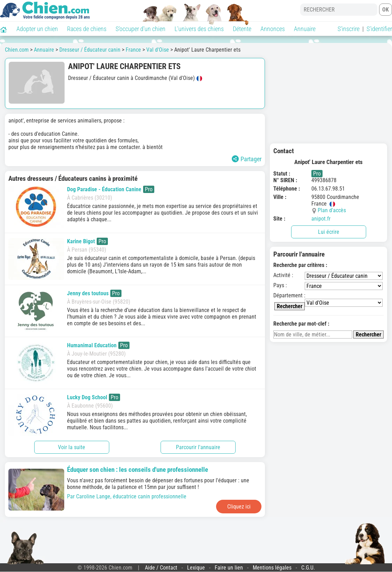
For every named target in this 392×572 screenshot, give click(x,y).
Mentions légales (272, 568)
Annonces (273, 29)
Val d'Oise (158, 50)
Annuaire (305, 29)
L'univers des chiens (199, 29)
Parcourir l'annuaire (198, 447)
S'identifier (379, 29)
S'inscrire (349, 29)
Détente (242, 29)
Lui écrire (329, 232)
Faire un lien (229, 568)
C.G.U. (308, 568)
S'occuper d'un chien (140, 29)
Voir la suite (72, 447)
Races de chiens (87, 29)
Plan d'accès (332, 210)
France (133, 50)
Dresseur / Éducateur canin (90, 50)
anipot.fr (321, 219)
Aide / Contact (161, 568)
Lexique (196, 568)
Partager (247, 159)
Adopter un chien (37, 29)
